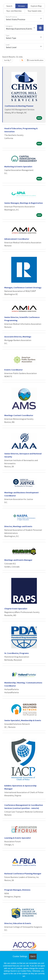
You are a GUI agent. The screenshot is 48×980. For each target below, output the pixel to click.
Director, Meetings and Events (18, 526)
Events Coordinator (14, 370)
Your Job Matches (14, 11)
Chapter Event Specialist (16, 609)
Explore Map (36, 6)
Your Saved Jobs (35, 11)
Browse (22, 6)
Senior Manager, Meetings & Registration (24, 203)
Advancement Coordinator (17, 239)
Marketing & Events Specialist (18, 166)
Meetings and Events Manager (18, 560)
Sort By (7, 60)
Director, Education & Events (18, 923)
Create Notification (35, 60)
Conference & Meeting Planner (19, 106)
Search (9, 6)
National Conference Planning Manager (23, 873)
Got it (33, 956)
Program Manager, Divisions (17, 890)
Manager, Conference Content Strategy (23, 287)
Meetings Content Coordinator (19, 415)
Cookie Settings (20, 956)
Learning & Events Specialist (18, 838)
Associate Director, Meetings (18, 337)
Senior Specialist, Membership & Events (23, 720)
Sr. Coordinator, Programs (17, 653)
